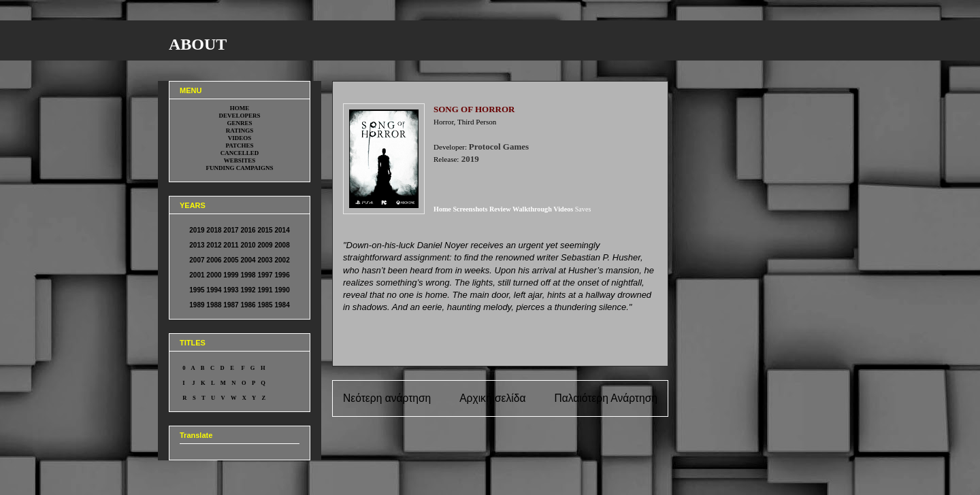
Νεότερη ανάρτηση (387, 398)
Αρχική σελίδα (492, 398)
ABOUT (198, 44)
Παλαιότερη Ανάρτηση (606, 398)
